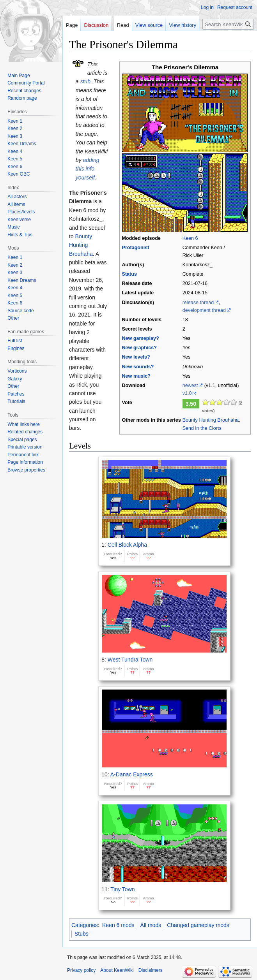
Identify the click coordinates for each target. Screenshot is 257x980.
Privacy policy (81, 970)
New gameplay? (140, 338)
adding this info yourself (88, 169)
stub (85, 81)
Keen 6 (190, 238)
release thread (198, 303)
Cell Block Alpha (127, 545)
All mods (151, 925)
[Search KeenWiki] (228, 24)
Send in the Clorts (202, 428)
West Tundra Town (130, 660)
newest (190, 385)
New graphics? (139, 348)
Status (129, 274)
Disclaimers (151, 970)
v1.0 (187, 393)
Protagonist (135, 248)
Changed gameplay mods (198, 925)
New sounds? (138, 367)
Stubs (82, 934)
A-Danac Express (132, 774)
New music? (136, 376)
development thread (204, 310)
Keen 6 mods (118, 925)
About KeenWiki (117, 970)
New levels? (136, 357)
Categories (85, 925)
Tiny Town (122, 889)
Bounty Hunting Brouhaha (211, 420)
